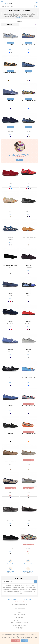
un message (23, 608)
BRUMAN (29, 546)
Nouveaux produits (19, 624)
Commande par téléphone (19, 614)
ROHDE (10, 181)
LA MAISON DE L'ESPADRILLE (29, 45)
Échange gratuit (19, 617)
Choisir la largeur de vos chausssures (19, 622)
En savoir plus (19, 17)
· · (10, 47)
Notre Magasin (20, 627)
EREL (10, 378)
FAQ (19, 619)
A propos (19, 613)
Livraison (19, 616)
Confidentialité (19, 629)
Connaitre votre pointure (19, 621)
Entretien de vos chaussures (19, 626)
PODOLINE (10, 518)
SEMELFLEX (29, 73)
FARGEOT (10, 45)
